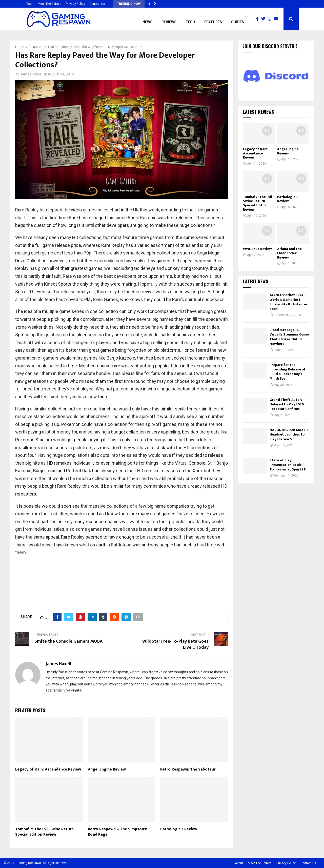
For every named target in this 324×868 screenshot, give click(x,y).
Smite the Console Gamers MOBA (68, 641)
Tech (190, 22)
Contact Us (97, 4)
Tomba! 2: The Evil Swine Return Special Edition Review (44, 832)
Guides (238, 22)
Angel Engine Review (107, 769)
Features (213, 22)
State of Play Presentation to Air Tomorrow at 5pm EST (288, 465)
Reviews (169, 22)
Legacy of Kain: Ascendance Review (48, 769)
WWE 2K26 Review (257, 249)
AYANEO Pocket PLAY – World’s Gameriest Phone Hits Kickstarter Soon (289, 302)
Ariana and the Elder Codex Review (289, 253)
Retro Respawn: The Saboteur (188, 769)
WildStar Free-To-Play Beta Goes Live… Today (175, 644)
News (147, 22)
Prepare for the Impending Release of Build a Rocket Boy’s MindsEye (288, 372)
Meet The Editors (50, 4)
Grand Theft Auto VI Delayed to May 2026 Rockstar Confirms (287, 404)
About (29, 4)
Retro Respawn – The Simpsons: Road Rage (117, 832)
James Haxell (31, 74)
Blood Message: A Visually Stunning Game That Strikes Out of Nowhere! (289, 337)
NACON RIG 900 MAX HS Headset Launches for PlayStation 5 (289, 434)
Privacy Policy (75, 4)
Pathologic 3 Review (179, 829)
